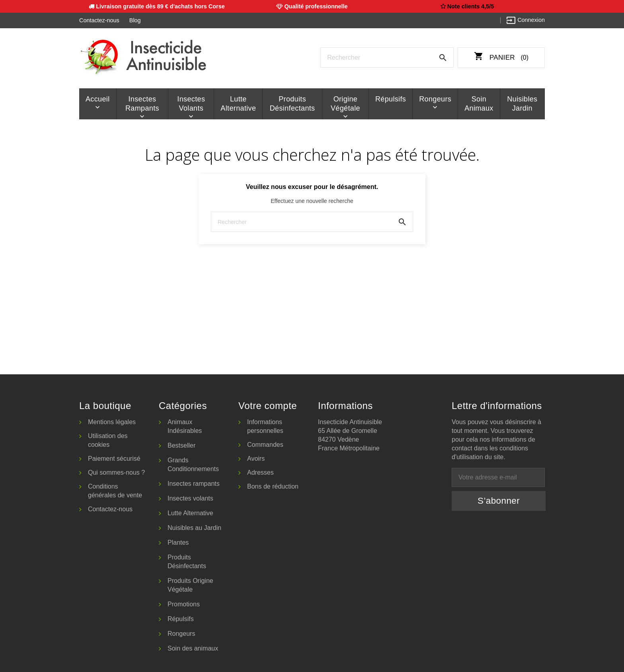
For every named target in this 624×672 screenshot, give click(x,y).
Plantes (178, 542)
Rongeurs (435, 99)
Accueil (98, 99)
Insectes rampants (142, 104)
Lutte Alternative (238, 104)
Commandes (265, 445)
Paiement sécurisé (114, 459)
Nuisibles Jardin (522, 104)
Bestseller (181, 445)
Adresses (260, 472)
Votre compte (268, 406)
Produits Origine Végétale (190, 585)
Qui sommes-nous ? (116, 472)
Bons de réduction (273, 486)
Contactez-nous (99, 20)
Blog (135, 20)
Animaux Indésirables (185, 426)
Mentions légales (112, 422)
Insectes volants (191, 104)
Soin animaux (479, 104)
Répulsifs (391, 99)
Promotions (184, 604)
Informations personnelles (265, 426)
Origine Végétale (345, 104)
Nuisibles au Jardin (194, 528)
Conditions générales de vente (115, 491)
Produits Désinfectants (292, 104)
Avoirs (256, 459)
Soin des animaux (193, 648)
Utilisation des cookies (108, 440)
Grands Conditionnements (193, 465)
